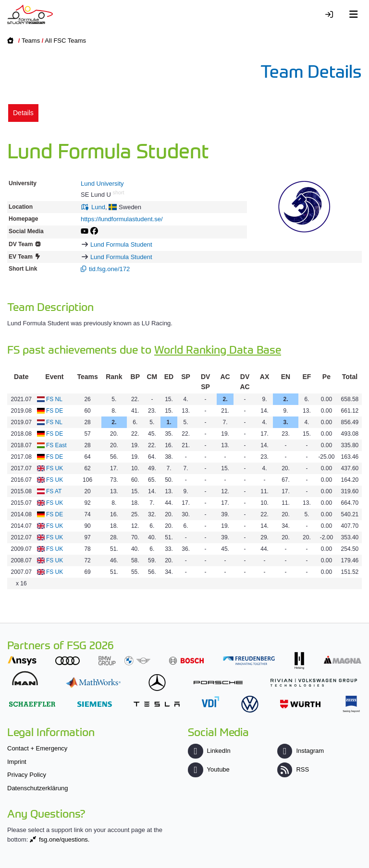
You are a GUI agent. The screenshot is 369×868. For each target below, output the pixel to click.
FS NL (54, 399)
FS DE (55, 411)
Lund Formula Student (121, 244)
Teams (31, 41)
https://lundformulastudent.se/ (122, 219)
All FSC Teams (65, 41)
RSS (293, 769)
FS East (56, 445)
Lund (98, 207)
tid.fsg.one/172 (109, 269)
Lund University (102, 184)
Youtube (209, 769)
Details (23, 113)
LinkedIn (209, 751)
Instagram (301, 751)
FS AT (54, 491)
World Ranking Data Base (218, 349)
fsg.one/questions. (64, 839)
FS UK (55, 468)
